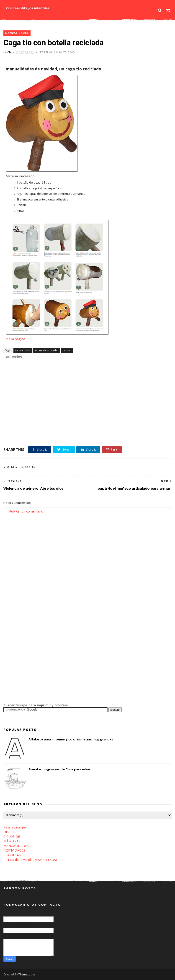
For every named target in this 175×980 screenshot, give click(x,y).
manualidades (17, 33)
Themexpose (27, 974)
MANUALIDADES (16, 846)
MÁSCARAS (12, 841)
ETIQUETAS (12, 855)
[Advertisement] (57, 364)
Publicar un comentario (26, 511)
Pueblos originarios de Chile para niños (59, 769)
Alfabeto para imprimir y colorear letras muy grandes (71, 739)
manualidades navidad (46, 350)
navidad (67, 350)
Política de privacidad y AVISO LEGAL (31, 860)
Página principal (15, 827)
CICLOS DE (12, 837)
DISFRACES (12, 832)
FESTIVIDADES (14, 850)
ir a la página (15, 339)
